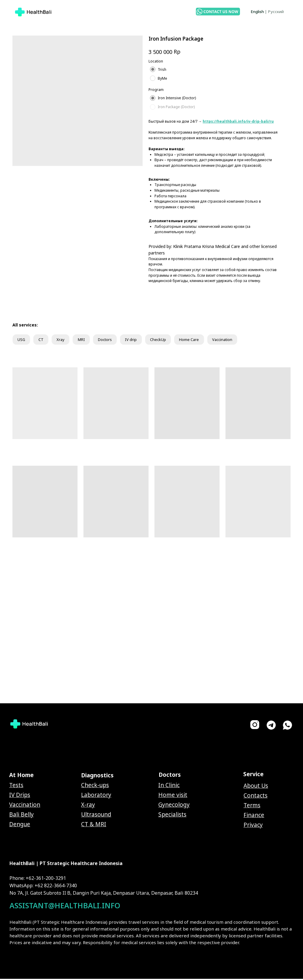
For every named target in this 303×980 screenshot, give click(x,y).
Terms (252, 806)
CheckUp (169, 340)
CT (43, 340)
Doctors (112, 340)
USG (22, 340)
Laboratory (96, 796)
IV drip (141, 340)
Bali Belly (21, 816)
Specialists (172, 816)
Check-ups (95, 786)
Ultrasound (96, 816)
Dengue (20, 825)
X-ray (88, 806)
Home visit (173, 796)
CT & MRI (94, 825)
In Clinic (169, 786)
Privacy (253, 826)
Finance (254, 816)
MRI (86, 340)
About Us (256, 787)
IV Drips (20, 796)
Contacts (256, 797)
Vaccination (239, 340)
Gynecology (174, 806)
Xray (64, 340)
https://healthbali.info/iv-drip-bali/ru (238, 121)
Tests (16, 786)
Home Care (203, 340)
